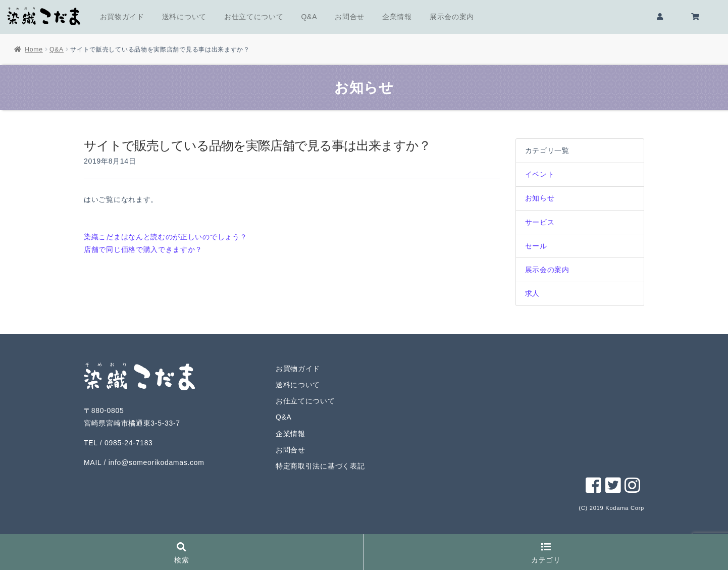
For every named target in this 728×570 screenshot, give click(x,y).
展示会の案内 (452, 17)
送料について (184, 17)
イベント (540, 174)
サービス (540, 222)
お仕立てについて (254, 17)
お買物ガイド (122, 17)
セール (536, 246)
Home (34, 49)
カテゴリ (546, 554)
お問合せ (350, 17)
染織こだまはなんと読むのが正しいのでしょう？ (165, 237)
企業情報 (397, 17)
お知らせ (540, 198)
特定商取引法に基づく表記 (320, 466)
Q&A (309, 17)
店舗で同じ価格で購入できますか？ (143, 249)
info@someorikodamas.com (157, 462)
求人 (532, 293)
